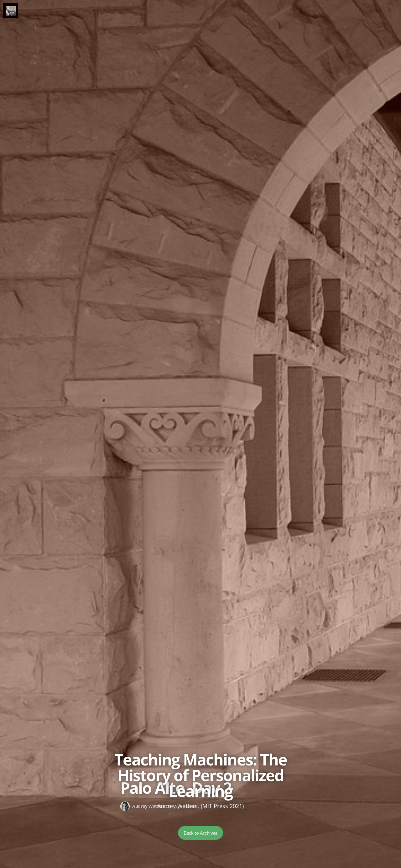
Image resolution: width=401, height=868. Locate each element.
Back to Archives (200, 833)
